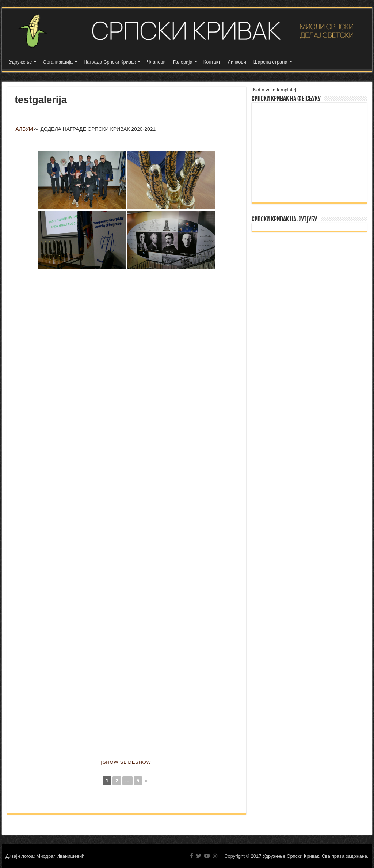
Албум (24, 129)
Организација (58, 62)
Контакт (212, 62)
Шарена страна (270, 62)
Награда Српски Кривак (110, 62)
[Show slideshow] (127, 762)
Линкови (237, 62)
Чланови (156, 62)
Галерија (183, 62)
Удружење (20, 62)
